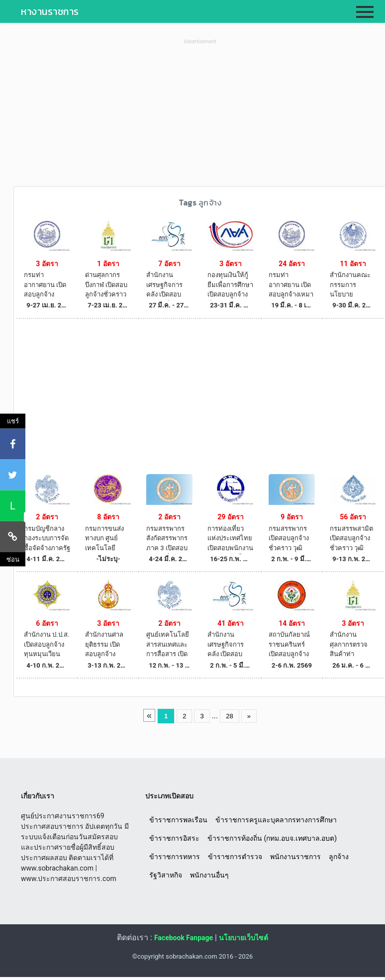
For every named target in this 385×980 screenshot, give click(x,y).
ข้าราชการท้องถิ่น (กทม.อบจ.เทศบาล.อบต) (272, 838)
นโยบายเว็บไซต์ (243, 938)
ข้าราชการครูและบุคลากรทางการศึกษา (276, 820)
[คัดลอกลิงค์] (13, 536)
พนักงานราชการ (295, 857)
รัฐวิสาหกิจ (166, 875)
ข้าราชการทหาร (175, 857)
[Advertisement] (200, 116)
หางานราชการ (50, 11)
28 (229, 716)
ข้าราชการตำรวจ (235, 857)
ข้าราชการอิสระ (174, 838)
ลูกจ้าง (339, 857)
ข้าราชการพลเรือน (178, 820)
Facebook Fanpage (184, 938)
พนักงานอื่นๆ (209, 875)
